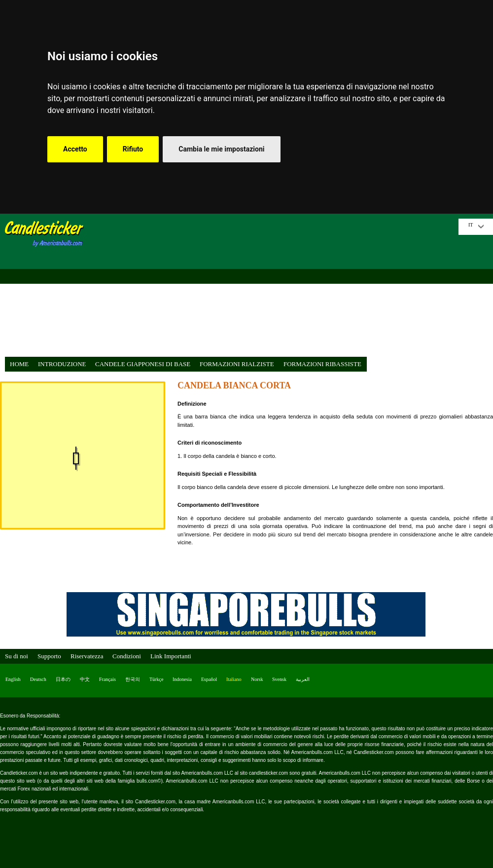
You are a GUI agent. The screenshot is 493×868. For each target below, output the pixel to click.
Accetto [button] (75, 149)
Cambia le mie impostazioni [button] (221, 149)
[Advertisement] (274, 288)
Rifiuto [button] (133, 149)
